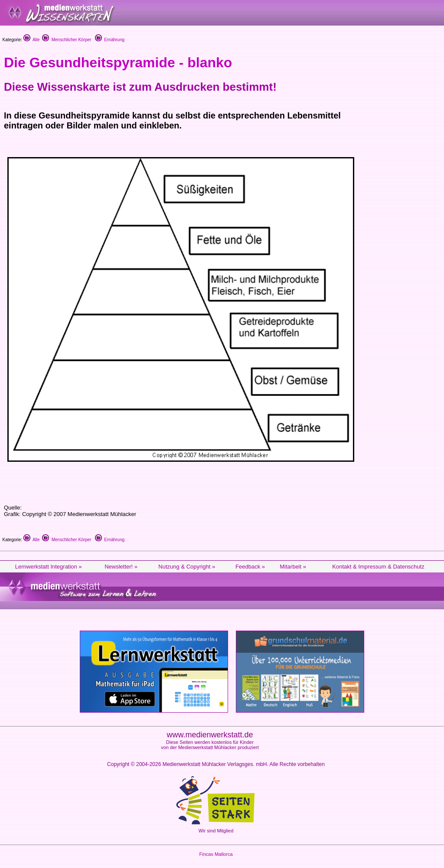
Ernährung (110, 40)
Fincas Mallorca (216, 854)
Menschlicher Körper (67, 40)
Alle (32, 40)
